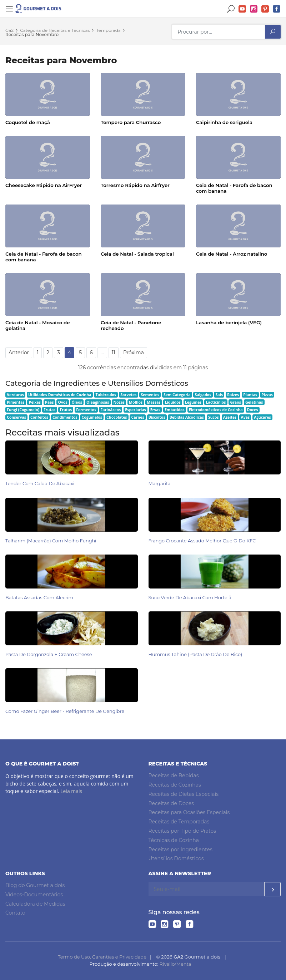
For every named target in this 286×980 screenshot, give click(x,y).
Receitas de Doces (171, 803)
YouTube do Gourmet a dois (242, 9)
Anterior (19, 353)
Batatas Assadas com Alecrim (39, 598)
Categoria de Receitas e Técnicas (55, 30)
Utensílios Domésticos (176, 858)
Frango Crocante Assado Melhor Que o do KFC (202, 541)
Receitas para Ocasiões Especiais (189, 812)
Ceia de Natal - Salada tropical (137, 254)
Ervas (155, 410)
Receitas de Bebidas (174, 775)
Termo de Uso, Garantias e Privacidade (102, 957)
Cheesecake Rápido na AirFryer (44, 185)
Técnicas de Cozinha (174, 840)
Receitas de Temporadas (179, 822)
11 (114, 353)
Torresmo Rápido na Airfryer (135, 185)
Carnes (138, 417)
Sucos (214, 417)
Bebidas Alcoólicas (187, 417)
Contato (15, 913)
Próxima (134, 353)
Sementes (150, 395)
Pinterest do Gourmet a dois (265, 9)
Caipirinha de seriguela (224, 122)
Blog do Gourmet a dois (35, 885)
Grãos (236, 402)
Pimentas (16, 402)
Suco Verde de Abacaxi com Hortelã (190, 598)
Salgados (203, 395)
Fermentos (86, 410)
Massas (154, 402)
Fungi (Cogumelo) (23, 410)
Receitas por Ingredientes (180, 850)
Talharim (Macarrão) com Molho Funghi (51, 541)
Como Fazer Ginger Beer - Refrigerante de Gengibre (65, 711)
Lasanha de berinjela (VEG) (229, 322)
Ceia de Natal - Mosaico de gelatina (38, 325)
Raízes (233, 395)
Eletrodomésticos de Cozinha (216, 410)
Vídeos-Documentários (34, 895)
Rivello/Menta (175, 964)
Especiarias (135, 410)
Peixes (35, 402)
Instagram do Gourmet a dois (254, 9)
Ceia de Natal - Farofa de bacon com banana (234, 188)
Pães (49, 402)
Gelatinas (254, 402)
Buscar (231, 9)
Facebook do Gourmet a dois (277, 9)
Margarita (160, 484)
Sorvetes (128, 395)
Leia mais (71, 791)
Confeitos (39, 417)
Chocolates (117, 417)
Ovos (62, 402)
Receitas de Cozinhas (175, 785)
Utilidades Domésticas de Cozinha (60, 395)
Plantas (250, 395)
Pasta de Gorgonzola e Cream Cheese (49, 654)
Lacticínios (216, 402)
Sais (219, 395)
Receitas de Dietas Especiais (184, 794)
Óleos (77, 402)
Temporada (109, 30)
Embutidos (175, 410)
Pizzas (267, 395)
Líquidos (173, 402)
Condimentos (65, 417)
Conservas (16, 417)
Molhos (136, 402)
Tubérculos (106, 395)
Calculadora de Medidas (35, 904)
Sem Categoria (177, 395)
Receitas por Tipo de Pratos (182, 831)
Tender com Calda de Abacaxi (40, 484)
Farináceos (111, 410)
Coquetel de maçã (28, 122)
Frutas (50, 410)
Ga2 (9, 30)
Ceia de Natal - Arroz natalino (232, 254)
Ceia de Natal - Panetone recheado (131, 325)
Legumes (193, 402)
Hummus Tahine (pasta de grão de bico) (195, 654)
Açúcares (262, 417)
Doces (253, 410)
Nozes (119, 402)
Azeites (230, 417)
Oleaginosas (98, 402)
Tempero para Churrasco (131, 122)
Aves (245, 417)
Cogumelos (92, 417)
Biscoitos (157, 417)
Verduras (15, 395)
